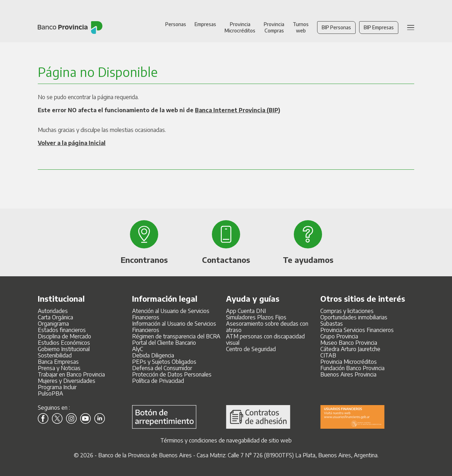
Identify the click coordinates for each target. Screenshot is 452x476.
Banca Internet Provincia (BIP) (237, 110)
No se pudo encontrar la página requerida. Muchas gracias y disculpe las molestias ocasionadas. (159, 127)
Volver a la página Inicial (72, 143)
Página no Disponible (98, 72)
